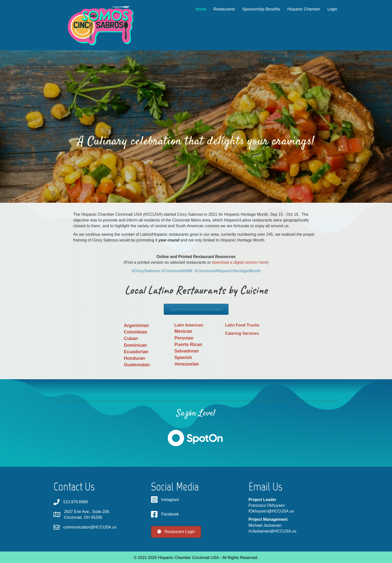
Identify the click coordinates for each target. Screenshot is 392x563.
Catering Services (242, 333)
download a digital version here (240, 262)
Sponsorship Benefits (256, 9)
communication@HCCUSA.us (90, 527)
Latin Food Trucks (242, 325)
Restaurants (219, 9)
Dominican (135, 345)
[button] (196, 309)
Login (327, 9)
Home (196, 9)
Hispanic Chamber (299, 9)
